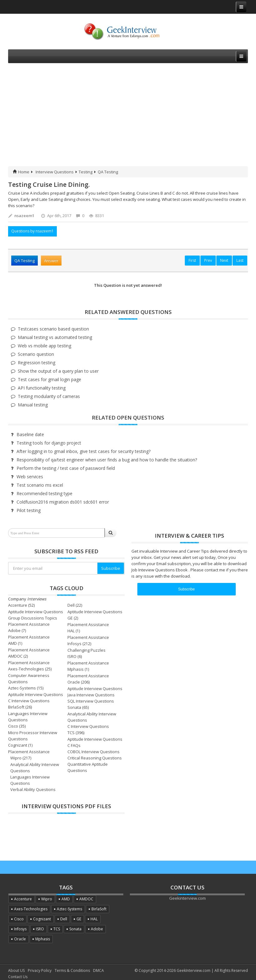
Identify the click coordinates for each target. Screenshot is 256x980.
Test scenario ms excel (40, 485)
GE (70, 618)
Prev (208, 260)
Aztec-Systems (22, 688)
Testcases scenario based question (53, 329)
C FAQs (74, 745)
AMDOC (15, 656)
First (192, 260)
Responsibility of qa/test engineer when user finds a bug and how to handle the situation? (107, 460)
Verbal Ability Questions (33, 789)
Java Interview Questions (91, 695)
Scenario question (36, 354)
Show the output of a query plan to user (58, 371)
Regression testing (37, 363)
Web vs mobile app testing (44, 346)
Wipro (16, 758)
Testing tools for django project (49, 443)
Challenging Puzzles (86, 650)
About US (16, 970)
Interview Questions (55, 172)
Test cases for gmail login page (49, 379)
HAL (71, 631)
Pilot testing (29, 510)
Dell (71, 605)
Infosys (74, 644)
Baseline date (30, 434)
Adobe (14, 630)
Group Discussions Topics (33, 618)
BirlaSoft (16, 707)
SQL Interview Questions (91, 701)
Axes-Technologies (26, 669)
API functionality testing (42, 388)
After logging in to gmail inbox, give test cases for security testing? (84, 451)
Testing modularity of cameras (49, 396)
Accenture (18, 605)
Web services (30, 477)
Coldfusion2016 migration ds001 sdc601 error (63, 502)
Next (224, 260)
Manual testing (33, 405)
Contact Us (18, 977)
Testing (86, 172)
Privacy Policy (40, 970)
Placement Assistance (29, 624)
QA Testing (108, 172)
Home (21, 172)
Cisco (13, 726)
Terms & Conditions (72, 970)
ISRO (72, 656)
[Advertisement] (128, 119)
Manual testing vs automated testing (55, 337)
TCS (71, 733)
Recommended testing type (44, 493)
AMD (12, 643)
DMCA (98, 970)
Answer (51, 261)
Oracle (74, 682)
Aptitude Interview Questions (36, 612)
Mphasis (76, 669)
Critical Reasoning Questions (95, 758)
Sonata (74, 707)
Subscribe (111, 568)
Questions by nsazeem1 (32, 231)
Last (240, 260)
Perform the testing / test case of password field (66, 468)
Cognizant (18, 745)
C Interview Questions (29, 701)
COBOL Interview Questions (94, 752)
